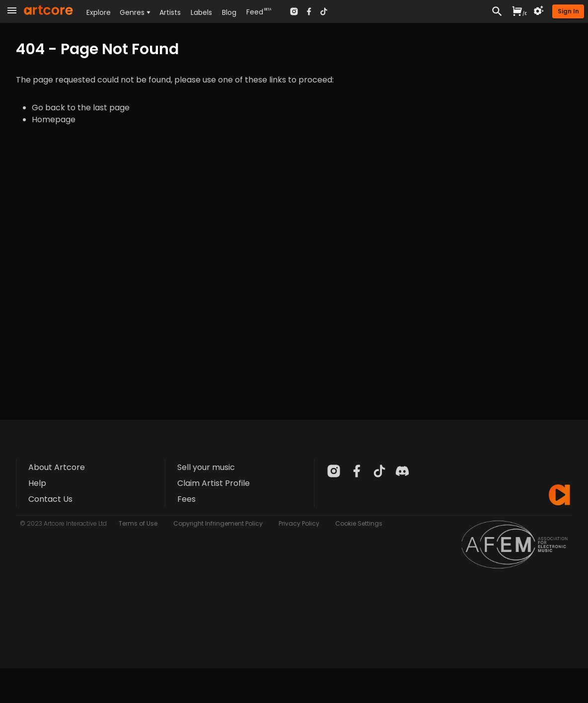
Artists (170, 12)
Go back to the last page (81, 108)
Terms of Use (138, 523)
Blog (229, 12)
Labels (201, 12)
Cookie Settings (359, 523)
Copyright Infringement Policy (218, 523)
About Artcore (57, 467)
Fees (186, 499)
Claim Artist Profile (214, 483)
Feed (255, 12)
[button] (568, 11)
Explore (99, 12)
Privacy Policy (299, 523)
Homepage (54, 119)
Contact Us (50, 499)
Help (37, 483)
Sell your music (206, 467)
